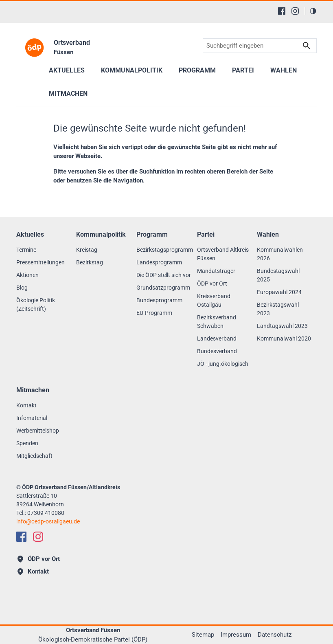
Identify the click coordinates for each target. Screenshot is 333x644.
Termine (26, 250)
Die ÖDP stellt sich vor (164, 275)
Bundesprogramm (159, 300)
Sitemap (203, 635)
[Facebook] (282, 11)
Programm (197, 70)
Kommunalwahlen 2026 (280, 254)
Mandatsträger (216, 271)
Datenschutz (275, 635)
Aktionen (27, 275)
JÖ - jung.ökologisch (223, 364)
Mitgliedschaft (34, 456)
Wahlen (284, 70)
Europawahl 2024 (279, 292)
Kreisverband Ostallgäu (214, 300)
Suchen (307, 46)
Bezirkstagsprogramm (165, 250)
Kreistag (87, 250)
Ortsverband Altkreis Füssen (223, 254)
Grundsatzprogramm (163, 288)
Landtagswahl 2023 (282, 326)
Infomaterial (32, 418)
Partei (243, 70)
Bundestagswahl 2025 (278, 275)
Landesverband (217, 338)
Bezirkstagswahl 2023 (278, 309)
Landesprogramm (159, 262)
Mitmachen (68, 93)
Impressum (236, 635)
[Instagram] (295, 11)
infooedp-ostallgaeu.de (48, 521)
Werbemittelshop (38, 431)
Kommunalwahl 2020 (284, 338)
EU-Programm (154, 313)
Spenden (27, 443)
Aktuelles (67, 70)
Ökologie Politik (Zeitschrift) (36, 304)
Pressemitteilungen (41, 262)
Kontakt (26, 405)
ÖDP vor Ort (212, 284)
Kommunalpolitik (132, 70)
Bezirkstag (90, 262)
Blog (22, 288)
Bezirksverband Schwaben (217, 322)
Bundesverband (217, 351)
